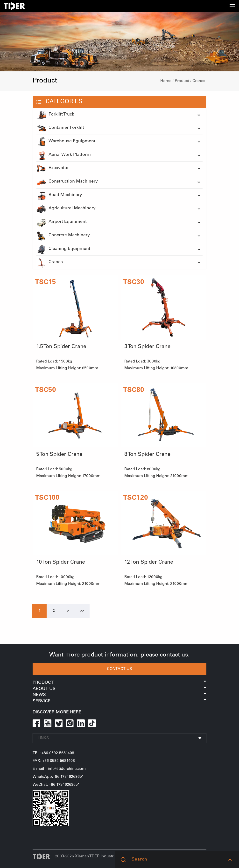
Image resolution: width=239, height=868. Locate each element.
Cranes (199, 81)
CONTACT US (119, 669)
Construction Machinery (67, 182)
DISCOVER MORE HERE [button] (57, 712)
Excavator (53, 168)
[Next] (68, 611)
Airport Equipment (62, 222)
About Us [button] (119, 689)
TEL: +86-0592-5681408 (53, 753)
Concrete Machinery (63, 236)
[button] (230, 860)
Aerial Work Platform (64, 155)
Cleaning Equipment (63, 249)
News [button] (119, 695)
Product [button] (119, 683)
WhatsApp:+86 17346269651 (58, 777)
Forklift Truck (55, 115)
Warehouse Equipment (66, 142)
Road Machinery (59, 195)
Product (182, 81)
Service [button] (119, 701)
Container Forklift (60, 128)
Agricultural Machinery (66, 209)
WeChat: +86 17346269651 (56, 785)
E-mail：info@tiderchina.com (59, 769)
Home (166, 81)
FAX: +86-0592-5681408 (54, 761)
